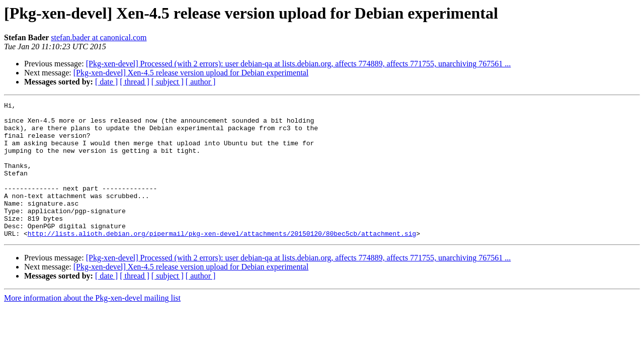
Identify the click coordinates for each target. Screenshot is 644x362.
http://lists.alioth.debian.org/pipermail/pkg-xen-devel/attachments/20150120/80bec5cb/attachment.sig (222, 260)
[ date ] (106, 82)
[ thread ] (135, 82)
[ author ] (201, 82)
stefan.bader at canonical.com (99, 37)
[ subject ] (168, 82)
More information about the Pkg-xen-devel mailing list (92, 325)
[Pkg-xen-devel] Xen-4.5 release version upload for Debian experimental (191, 73)
